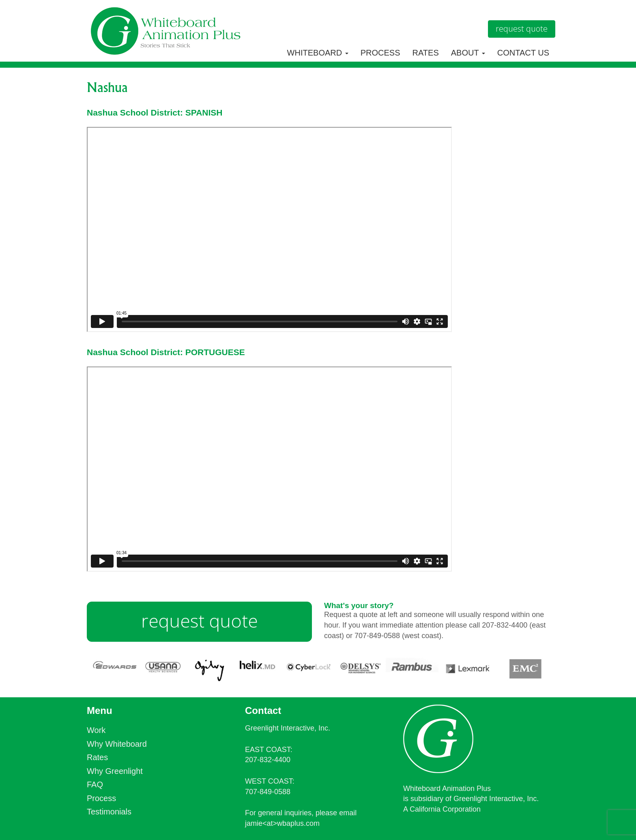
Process (380, 53)
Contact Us (523, 53)
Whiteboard (318, 53)
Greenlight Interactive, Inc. (288, 728)
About (468, 53)
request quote (200, 620)
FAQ (95, 784)
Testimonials (109, 812)
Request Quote (522, 29)
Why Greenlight (115, 771)
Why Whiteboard (117, 744)
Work (96, 730)
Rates (426, 53)
